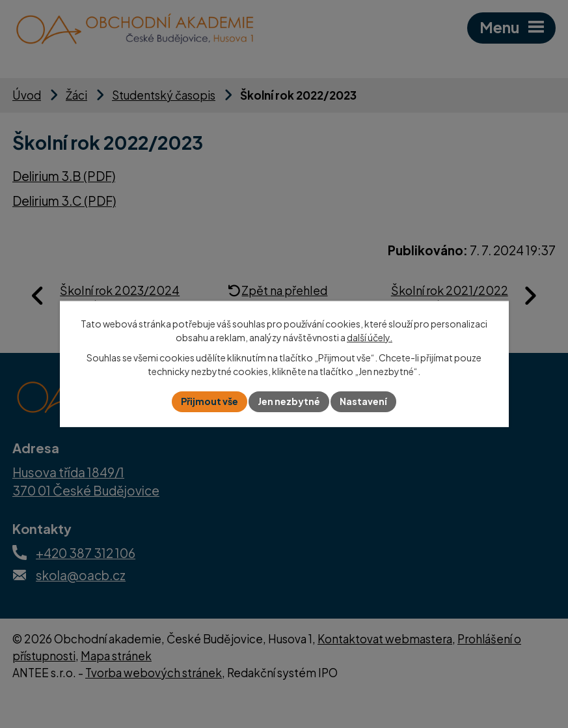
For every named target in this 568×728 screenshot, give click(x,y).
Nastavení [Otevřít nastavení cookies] (363, 401)
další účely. (370, 337)
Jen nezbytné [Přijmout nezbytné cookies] (289, 401)
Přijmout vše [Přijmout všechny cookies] (210, 401)
